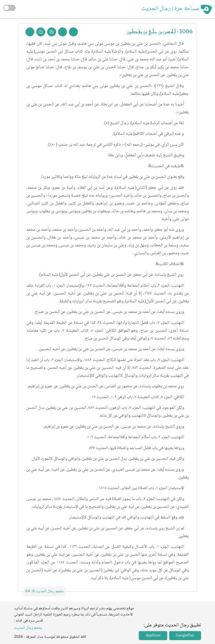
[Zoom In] (52, 32)
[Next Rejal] (63, 32)
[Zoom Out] (41, 32)
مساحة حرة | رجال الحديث (170, 9)
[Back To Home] (30, 32)
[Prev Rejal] (73, 32)
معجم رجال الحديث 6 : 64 (45, 591)
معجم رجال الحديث (28, 628)
